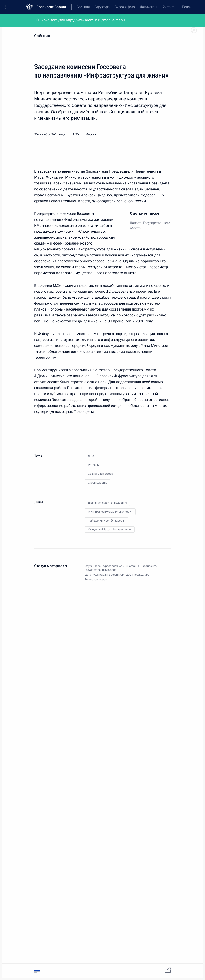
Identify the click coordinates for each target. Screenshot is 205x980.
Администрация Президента (138, 566)
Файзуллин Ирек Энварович (107, 521)
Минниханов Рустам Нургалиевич (110, 512)
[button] (8, 7)
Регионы (94, 465)
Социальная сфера (100, 474)
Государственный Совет (100, 570)
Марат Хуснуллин (49, 177)
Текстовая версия (96, 580)
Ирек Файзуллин (67, 183)
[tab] (37, 970)
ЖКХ (91, 456)
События (42, 36)
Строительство (98, 483)
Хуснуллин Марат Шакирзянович (110, 530)
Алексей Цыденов (97, 195)
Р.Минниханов (46, 225)
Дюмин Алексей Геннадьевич (107, 503)
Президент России (51, 7)
